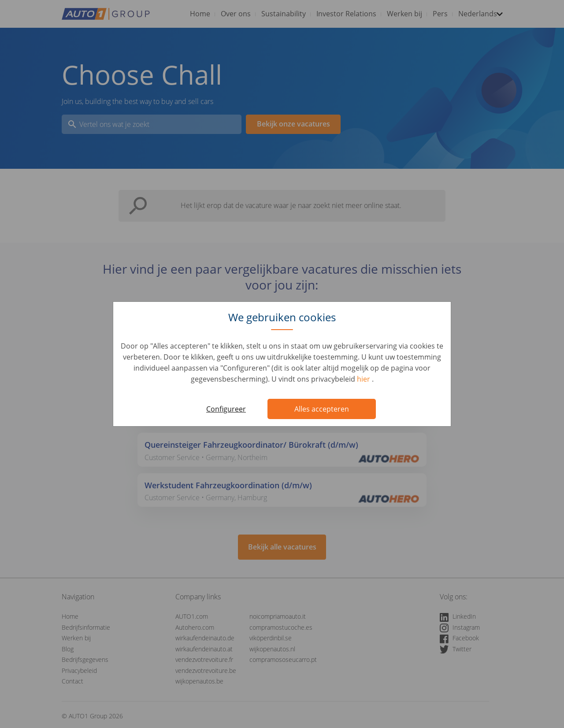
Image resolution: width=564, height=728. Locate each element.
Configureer (226, 409)
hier (364, 379)
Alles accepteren (322, 409)
